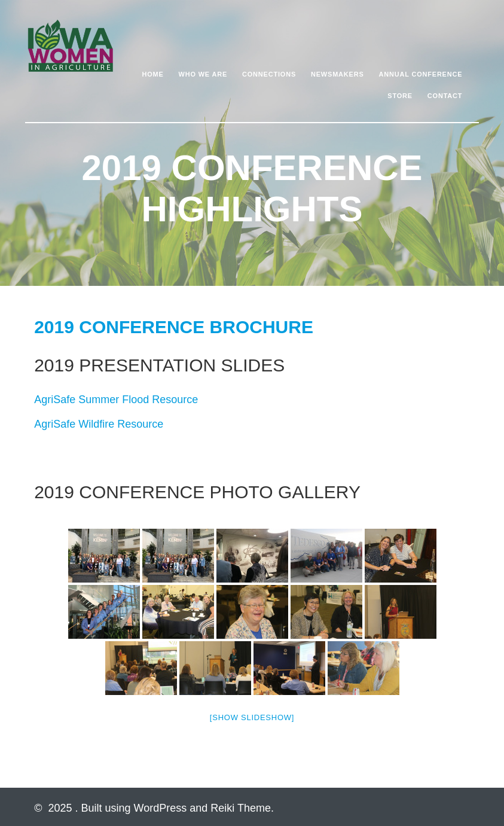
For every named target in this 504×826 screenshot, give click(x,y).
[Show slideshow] (252, 717)
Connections (269, 74)
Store (400, 96)
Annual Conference (420, 74)
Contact (445, 96)
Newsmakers (337, 74)
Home (153, 74)
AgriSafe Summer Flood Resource (116, 400)
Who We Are (203, 74)
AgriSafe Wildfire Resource (99, 424)
